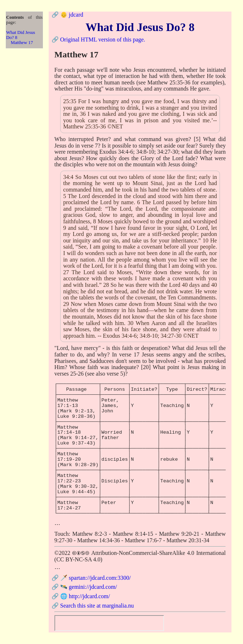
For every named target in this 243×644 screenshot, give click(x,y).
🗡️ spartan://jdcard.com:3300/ (96, 578)
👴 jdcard (72, 15)
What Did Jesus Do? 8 (21, 35)
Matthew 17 (22, 43)
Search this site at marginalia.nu (97, 606)
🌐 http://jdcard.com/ (85, 596)
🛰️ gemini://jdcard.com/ (89, 587)
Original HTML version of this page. (103, 40)
